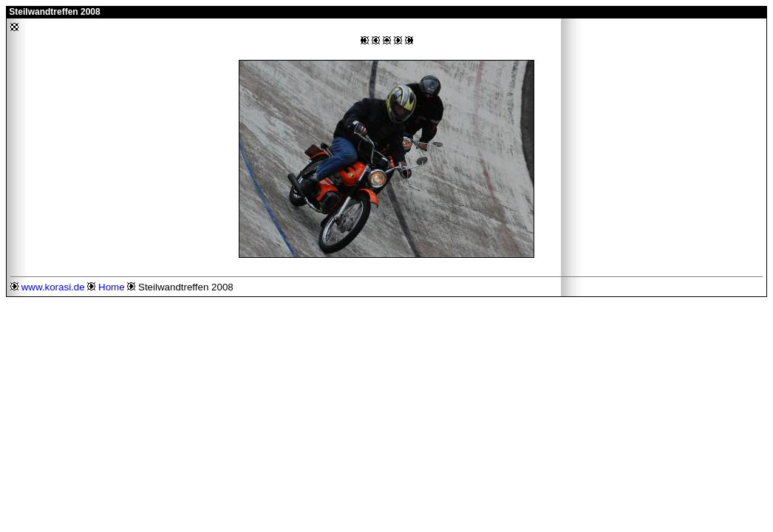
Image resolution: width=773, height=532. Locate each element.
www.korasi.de (53, 287)
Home (112, 287)
